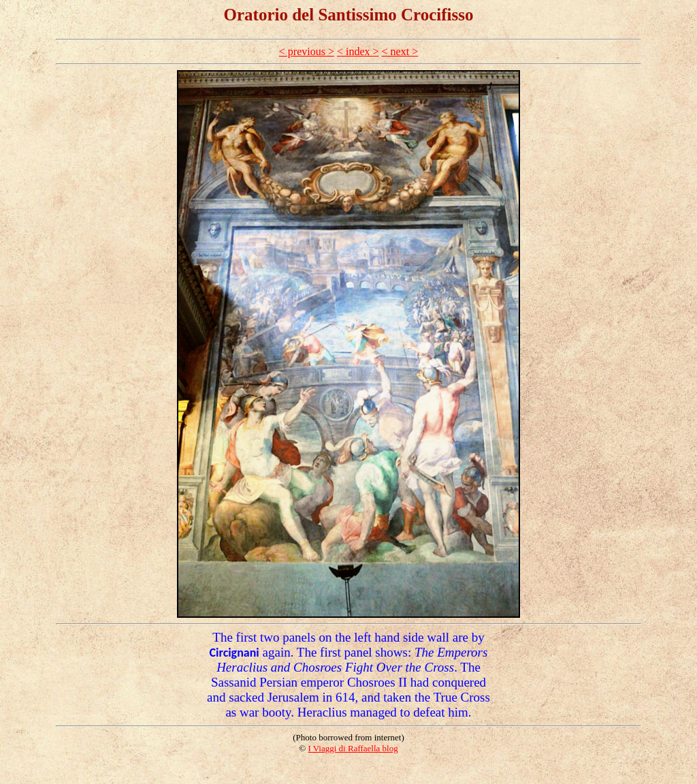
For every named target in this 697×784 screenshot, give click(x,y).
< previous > (307, 51)
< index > (358, 51)
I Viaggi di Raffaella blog (353, 748)
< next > (400, 51)
